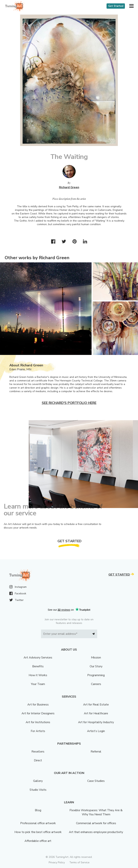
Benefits (38, 666)
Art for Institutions (38, 722)
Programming (96, 675)
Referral (96, 752)
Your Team (38, 684)
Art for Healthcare (96, 713)
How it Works (38, 675)
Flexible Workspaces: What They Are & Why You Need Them (96, 812)
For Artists (38, 731)
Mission (96, 658)
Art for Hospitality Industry (96, 722)
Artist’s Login (96, 731)
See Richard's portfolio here (69, 403)
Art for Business (38, 705)
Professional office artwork (38, 823)
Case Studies (96, 781)
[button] (131, 6)
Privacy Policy (57, 862)
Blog (38, 810)
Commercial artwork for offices (96, 823)
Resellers (38, 752)
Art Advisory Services (38, 658)
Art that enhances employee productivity (96, 832)
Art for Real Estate (96, 705)
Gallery (38, 781)
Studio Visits (38, 790)
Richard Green (69, 187)
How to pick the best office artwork (38, 832)
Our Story (96, 666)
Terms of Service (79, 862)
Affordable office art (38, 841)
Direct (38, 760)
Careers (96, 684)
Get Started (116, 6)
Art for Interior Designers (38, 713)
